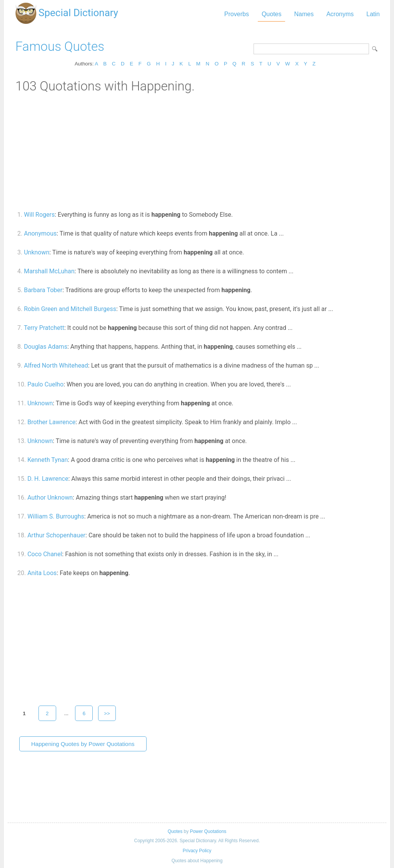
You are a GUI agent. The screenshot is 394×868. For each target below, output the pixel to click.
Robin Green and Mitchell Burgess (70, 309)
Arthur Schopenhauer (56, 535)
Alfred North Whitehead (56, 365)
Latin (373, 14)
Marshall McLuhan (49, 271)
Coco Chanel (45, 554)
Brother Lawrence (51, 422)
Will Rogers (39, 215)
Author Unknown (50, 498)
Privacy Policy (197, 851)
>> (107, 713)
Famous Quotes (60, 46)
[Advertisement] (197, 151)
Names (304, 14)
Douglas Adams (46, 347)
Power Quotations (208, 831)
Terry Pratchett (44, 328)
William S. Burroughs (56, 516)
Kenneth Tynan (48, 460)
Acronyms (340, 14)
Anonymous (40, 233)
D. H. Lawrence (48, 479)
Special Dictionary (78, 13)
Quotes (272, 14)
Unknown (37, 252)
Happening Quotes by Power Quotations (83, 744)
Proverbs (237, 14)
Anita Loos (42, 573)
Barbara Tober (43, 290)
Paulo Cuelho (45, 384)
